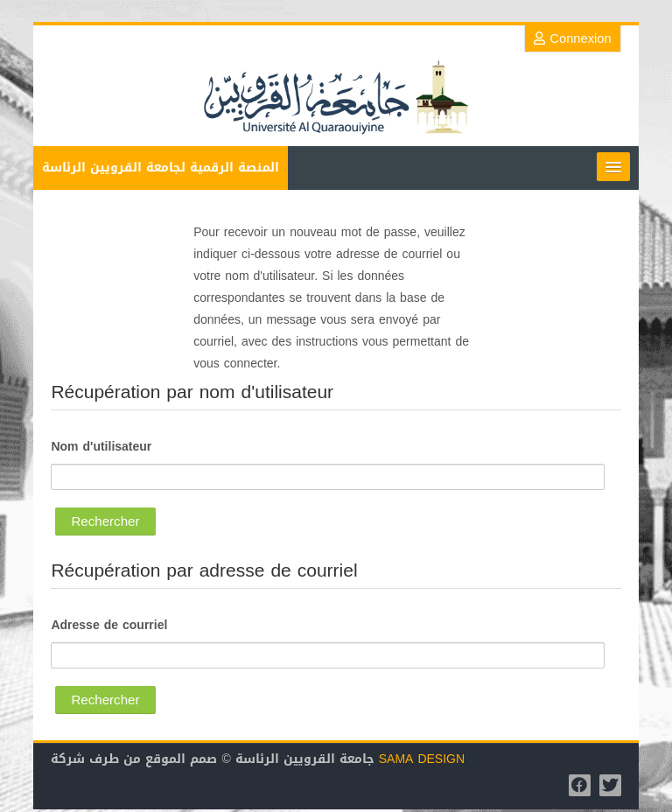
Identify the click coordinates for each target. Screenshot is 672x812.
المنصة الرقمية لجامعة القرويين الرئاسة (161, 168)
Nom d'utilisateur (101, 447)
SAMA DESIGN (422, 759)
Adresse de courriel (109, 626)
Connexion (572, 38)
